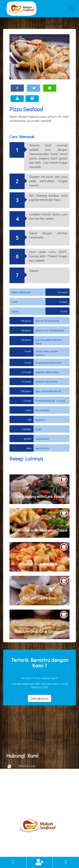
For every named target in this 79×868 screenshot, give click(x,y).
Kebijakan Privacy (12, 797)
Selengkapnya (39, 698)
